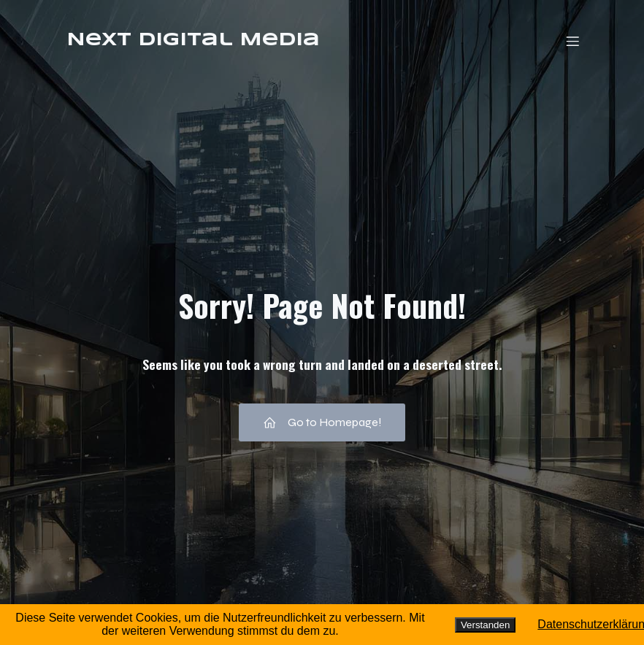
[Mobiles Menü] (572, 41)
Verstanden (485, 625)
